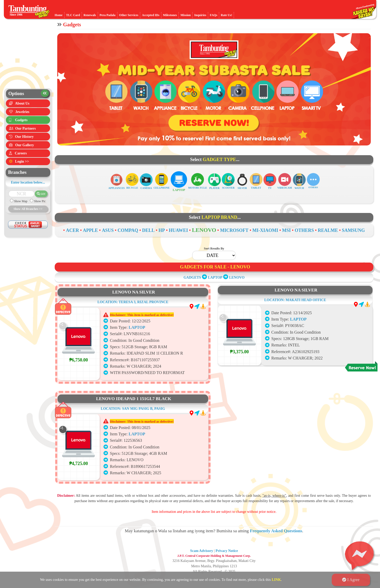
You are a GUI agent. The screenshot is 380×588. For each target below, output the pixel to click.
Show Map (20, 206)
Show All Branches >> (28, 213)
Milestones (170, 15)
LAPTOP (215, 278)
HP (162, 230)
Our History (24, 139)
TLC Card (73, 15)
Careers (21, 157)
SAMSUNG (353, 230)
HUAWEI (179, 230)
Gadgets (21, 122)
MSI (286, 230)
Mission (186, 15)
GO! (41, 198)
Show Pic (39, 206)
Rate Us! (226, 15)
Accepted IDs (151, 15)
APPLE (90, 230)
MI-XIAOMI (265, 230)
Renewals (90, 15)
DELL (148, 230)
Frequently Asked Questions (276, 531)
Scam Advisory (202, 551)
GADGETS (192, 278)
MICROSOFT (234, 230)
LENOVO (204, 230)
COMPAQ (128, 230)
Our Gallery (25, 148)
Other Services (129, 15)
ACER (72, 230)
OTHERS (304, 230)
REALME (328, 230)
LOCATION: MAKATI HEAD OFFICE (295, 316)
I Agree (351, 580)
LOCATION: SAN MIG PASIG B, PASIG (133, 432)
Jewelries (22, 113)
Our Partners (26, 131)
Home (59, 15)
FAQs (214, 15)
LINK (276, 580)
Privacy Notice (227, 551)
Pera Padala (108, 15)
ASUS (108, 230)
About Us (22, 104)
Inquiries (200, 15)
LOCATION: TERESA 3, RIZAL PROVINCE (133, 325)
